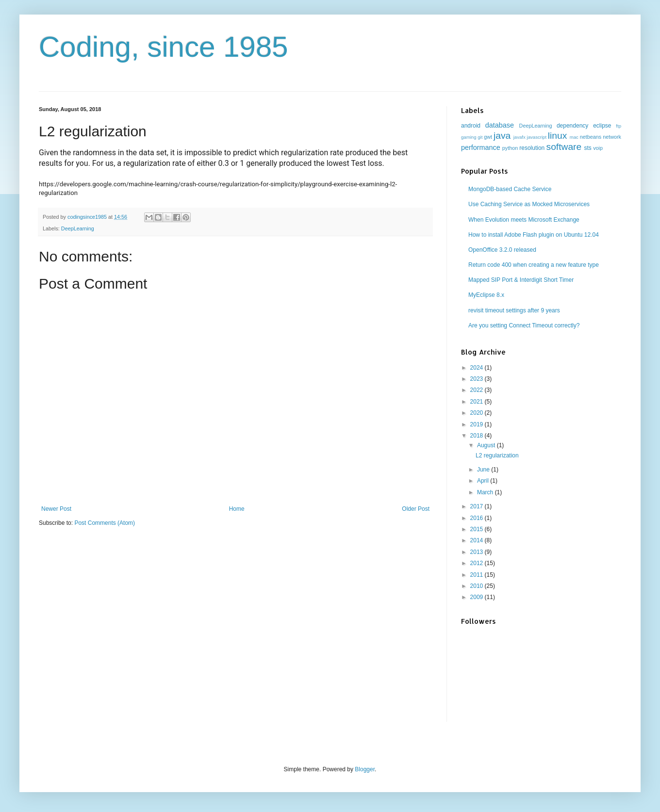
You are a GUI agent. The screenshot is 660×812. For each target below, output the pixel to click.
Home (237, 509)
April (484, 481)
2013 (478, 552)
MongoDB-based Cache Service (510, 189)
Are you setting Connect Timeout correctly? (524, 325)
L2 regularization (497, 455)
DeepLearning (78, 228)
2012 (478, 563)
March (486, 492)
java (502, 136)
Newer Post (56, 509)
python (510, 148)
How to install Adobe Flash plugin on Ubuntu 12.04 (534, 235)
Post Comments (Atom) (105, 523)
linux (557, 136)
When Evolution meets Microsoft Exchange (524, 220)
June (484, 470)
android (471, 126)
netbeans (591, 137)
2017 (478, 506)
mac (574, 137)
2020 (478, 413)
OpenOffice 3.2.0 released (502, 250)
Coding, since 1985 (164, 47)
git (480, 137)
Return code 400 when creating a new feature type (534, 265)
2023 (478, 379)
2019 (478, 424)
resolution (532, 148)
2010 (478, 586)
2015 (478, 529)
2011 (478, 575)
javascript (537, 137)
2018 (478, 436)
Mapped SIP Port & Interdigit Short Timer (521, 280)
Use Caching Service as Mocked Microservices (529, 204)
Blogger (365, 769)
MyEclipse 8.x (486, 295)
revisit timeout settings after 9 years (514, 310)
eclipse (602, 126)
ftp (619, 126)
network (612, 137)
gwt (488, 137)
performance (481, 147)
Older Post (416, 509)
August (487, 445)
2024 (478, 368)
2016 (478, 518)
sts (587, 148)
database (500, 125)
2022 (478, 390)
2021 (478, 402)
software (564, 147)
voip (598, 148)
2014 (478, 540)
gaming (469, 137)
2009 (478, 597)
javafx (520, 137)
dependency (572, 126)
